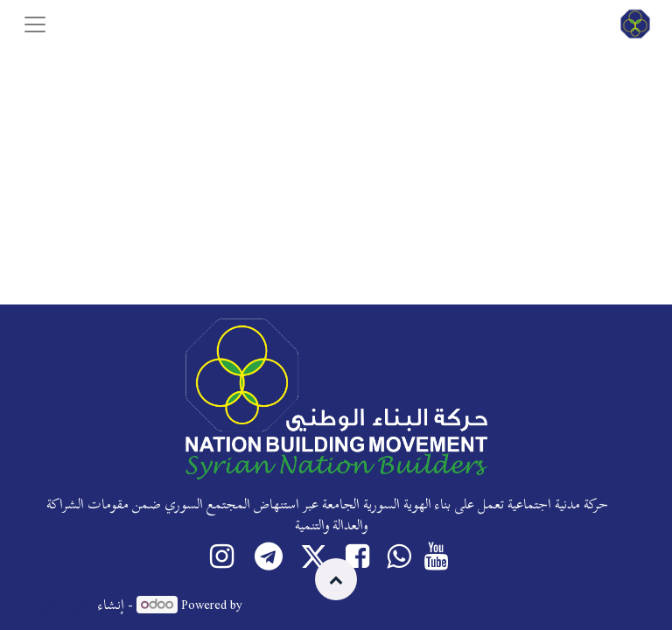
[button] (336, 579)
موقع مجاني (64, 605)
